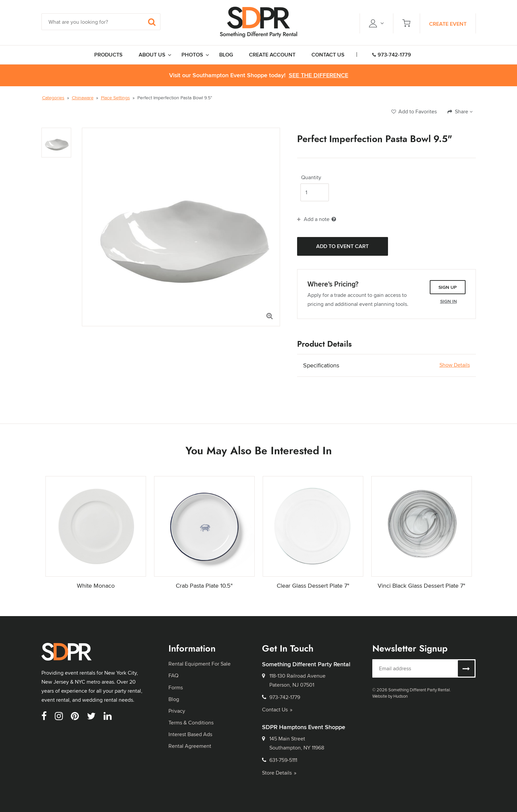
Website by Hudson (390, 696)
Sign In (448, 301)
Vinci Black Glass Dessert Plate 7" (421, 586)
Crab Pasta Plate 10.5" (204, 586)
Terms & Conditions (191, 723)
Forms (176, 687)
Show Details (455, 365)
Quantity (311, 178)
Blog (174, 699)
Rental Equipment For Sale (200, 664)
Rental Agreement (190, 746)
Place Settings (115, 98)
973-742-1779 (392, 55)
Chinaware (83, 98)
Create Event (448, 24)
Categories (53, 98)
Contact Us (277, 710)
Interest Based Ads (190, 734)
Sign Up (448, 287)
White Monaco (96, 586)
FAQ (173, 675)
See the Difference (318, 75)
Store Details (279, 773)
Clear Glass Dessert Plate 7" (313, 586)
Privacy (177, 711)
